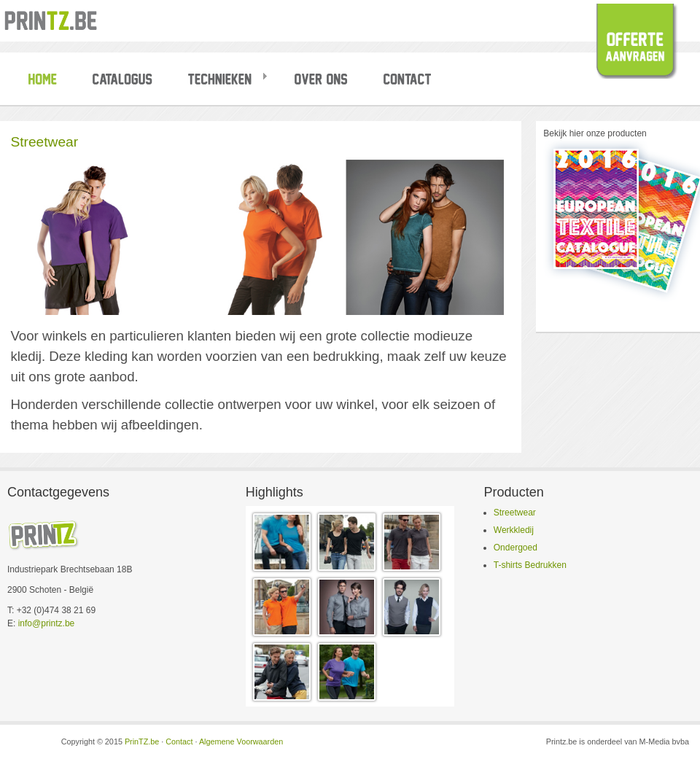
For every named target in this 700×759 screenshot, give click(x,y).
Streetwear (515, 513)
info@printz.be (47, 623)
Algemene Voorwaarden (241, 742)
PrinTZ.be (142, 742)
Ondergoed (516, 548)
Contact (179, 742)
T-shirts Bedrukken (530, 565)
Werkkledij (514, 530)
